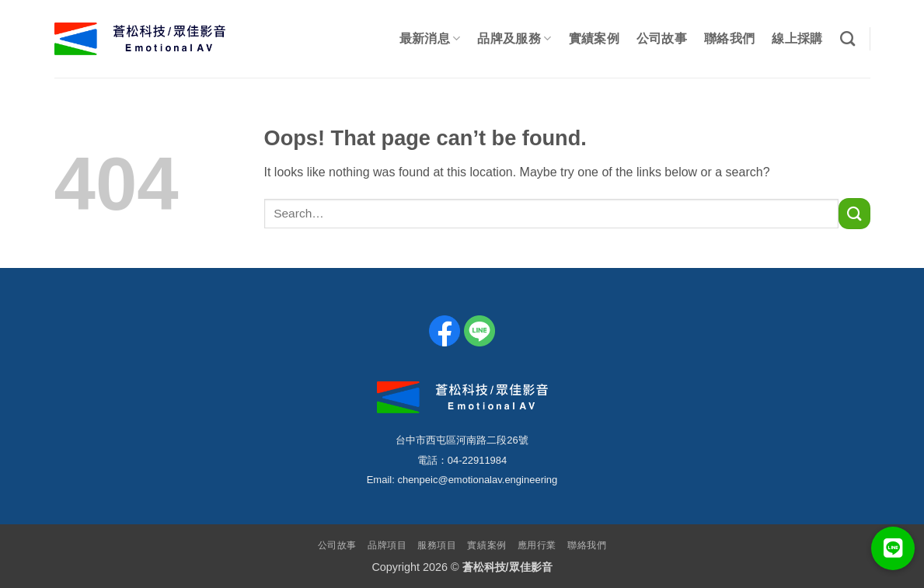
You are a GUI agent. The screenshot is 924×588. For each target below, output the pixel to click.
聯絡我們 (729, 38)
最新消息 (430, 38)
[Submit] (854, 213)
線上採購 (797, 38)
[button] (893, 548)
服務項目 (437, 545)
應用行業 (537, 545)
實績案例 (594, 38)
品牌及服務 (514, 38)
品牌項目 (387, 545)
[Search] (847, 38)
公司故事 (662, 38)
